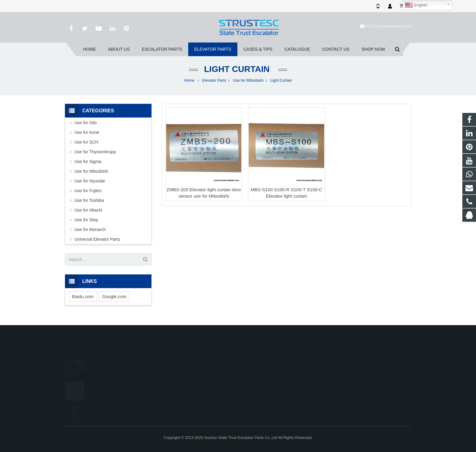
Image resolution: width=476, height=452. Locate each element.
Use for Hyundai (90, 181)
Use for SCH (86, 142)
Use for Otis (86, 123)
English (416, 5)
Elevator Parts (214, 80)
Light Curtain (238, 69)
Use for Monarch (90, 229)
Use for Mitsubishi (248, 80)
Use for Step (86, 220)
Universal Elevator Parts (97, 239)
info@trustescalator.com (388, 26)
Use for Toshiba (89, 200)
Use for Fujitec (88, 191)
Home (189, 80)
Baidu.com (83, 296)
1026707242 (260, 361)
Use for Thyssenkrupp (95, 152)
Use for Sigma (88, 161)
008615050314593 (265, 369)
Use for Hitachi (88, 210)
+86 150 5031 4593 (265, 378)
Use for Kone (87, 132)
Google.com (114, 296)
